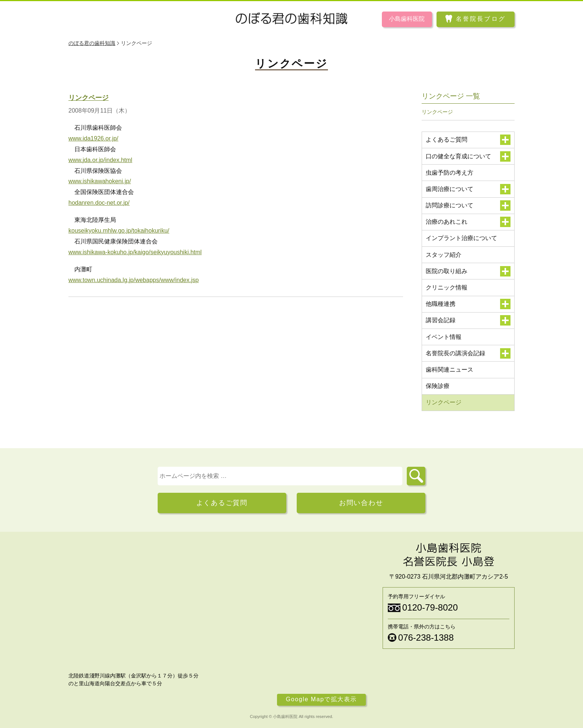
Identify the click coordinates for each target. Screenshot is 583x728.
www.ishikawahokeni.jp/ (100, 181)
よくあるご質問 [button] (468, 140)
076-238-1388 (426, 638)
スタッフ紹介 (444, 255)
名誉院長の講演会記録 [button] (468, 353)
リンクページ (88, 98)
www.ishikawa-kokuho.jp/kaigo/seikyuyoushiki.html (135, 252)
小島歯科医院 (407, 19)
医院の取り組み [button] (468, 271)
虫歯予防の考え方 (450, 173)
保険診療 (438, 386)
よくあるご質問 (222, 503)
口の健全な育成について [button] (468, 156)
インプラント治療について (461, 238)
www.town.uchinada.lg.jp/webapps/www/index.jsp (133, 280)
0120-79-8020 (430, 607)
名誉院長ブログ (481, 19)
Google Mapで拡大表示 (321, 700)
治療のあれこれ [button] (468, 222)
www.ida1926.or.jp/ (93, 138)
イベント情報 (444, 337)
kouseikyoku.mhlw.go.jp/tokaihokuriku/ (119, 231)
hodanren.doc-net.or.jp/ (99, 203)
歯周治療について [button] (468, 189)
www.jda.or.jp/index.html (100, 160)
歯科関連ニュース (450, 370)
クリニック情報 (447, 287)
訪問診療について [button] (468, 206)
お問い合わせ (361, 503)
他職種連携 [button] (468, 304)
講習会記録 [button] (468, 320)
